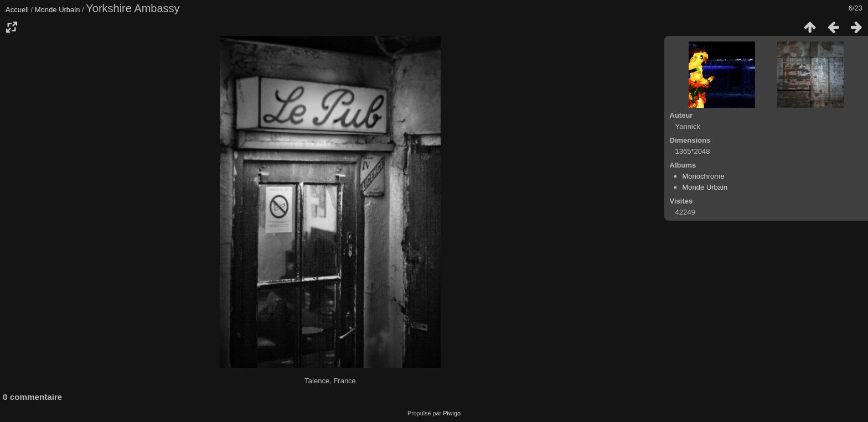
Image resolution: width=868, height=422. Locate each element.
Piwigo (452, 413)
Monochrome (704, 176)
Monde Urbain (58, 10)
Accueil (17, 10)
